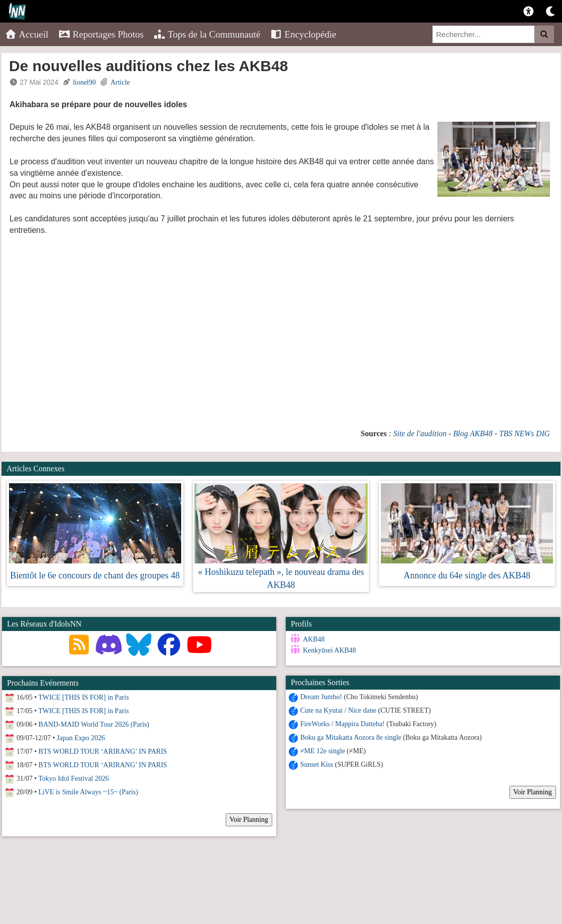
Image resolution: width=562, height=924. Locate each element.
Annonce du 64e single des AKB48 (467, 575)
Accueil (27, 34)
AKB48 (314, 639)
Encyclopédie (303, 34)
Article (120, 82)
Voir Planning (532, 792)
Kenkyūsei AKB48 (329, 650)
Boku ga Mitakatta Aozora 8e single (351, 737)
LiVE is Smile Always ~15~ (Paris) (88, 792)
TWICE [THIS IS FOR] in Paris (84, 697)
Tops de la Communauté (207, 34)
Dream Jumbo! (321, 697)
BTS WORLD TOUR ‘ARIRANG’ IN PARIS (103, 751)
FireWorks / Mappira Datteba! (343, 724)
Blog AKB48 (473, 433)
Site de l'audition (420, 433)
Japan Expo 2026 (81, 738)
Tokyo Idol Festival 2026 (74, 779)
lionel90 (85, 82)
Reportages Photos (101, 34)
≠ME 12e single (323, 751)
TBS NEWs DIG (525, 433)
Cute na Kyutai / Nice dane (338, 710)
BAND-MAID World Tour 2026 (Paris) (94, 724)
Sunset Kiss (317, 764)
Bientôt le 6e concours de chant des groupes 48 (95, 575)
